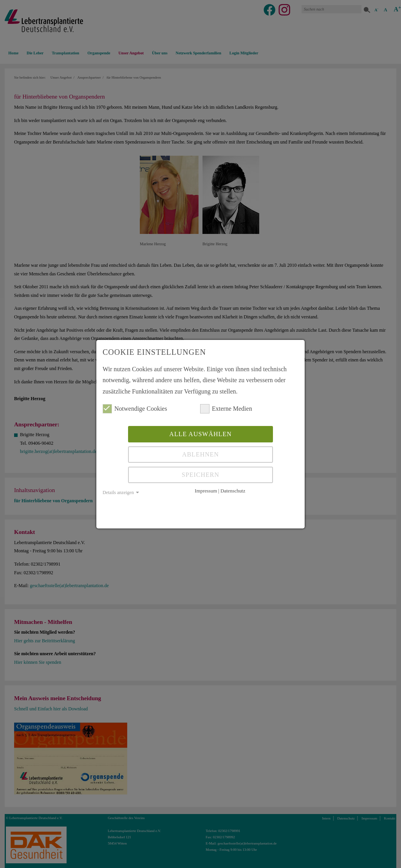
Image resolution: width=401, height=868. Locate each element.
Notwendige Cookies (135, 409)
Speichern (200, 475)
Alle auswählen (200, 434)
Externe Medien (226, 409)
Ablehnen (200, 454)
